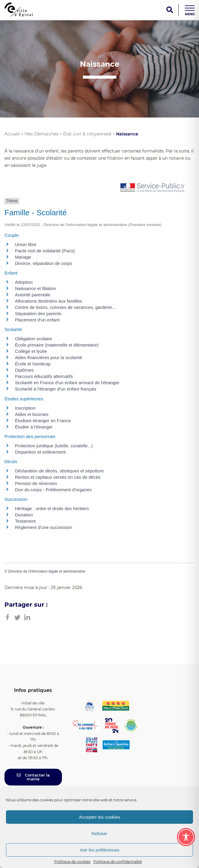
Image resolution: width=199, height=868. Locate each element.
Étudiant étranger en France (43, 421)
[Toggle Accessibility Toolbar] (186, 837)
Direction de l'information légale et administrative (47, 571)
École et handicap (33, 364)
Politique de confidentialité (118, 862)
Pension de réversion (36, 483)
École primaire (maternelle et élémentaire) (57, 345)
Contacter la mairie (33, 777)
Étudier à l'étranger (34, 427)
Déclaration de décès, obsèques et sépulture (59, 471)
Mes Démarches (41, 134)
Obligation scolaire (33, 339)
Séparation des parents (38, 314)
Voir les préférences (99, 850)
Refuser (99, 833)
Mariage (23, 257)
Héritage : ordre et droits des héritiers (52, 508)
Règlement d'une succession (44, 527)
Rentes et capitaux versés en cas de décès (58, 477)
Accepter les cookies (100, 817)
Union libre (26, 244)
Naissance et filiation (36, 288)
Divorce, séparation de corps (44, 263)
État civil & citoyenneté (87, 134)
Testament (25, 521)
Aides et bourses (32, 414)
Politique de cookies (72, 862)
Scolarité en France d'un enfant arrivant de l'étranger (67, 383)
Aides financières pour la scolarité (48, 357)
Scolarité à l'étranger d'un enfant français (56, 389)
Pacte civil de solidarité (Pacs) (45, 251)
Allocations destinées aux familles (48, 301)
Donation (24, 515)
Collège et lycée (31, 351)
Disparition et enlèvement (40, 452)
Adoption (24, 282)
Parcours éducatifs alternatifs (44, 376)
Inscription (25, 408)
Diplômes (24, 370)
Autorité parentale (33, 295)
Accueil (12, 134)
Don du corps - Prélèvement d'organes (53, 490)
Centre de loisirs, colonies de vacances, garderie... (65, 307)
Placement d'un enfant (37, 320)
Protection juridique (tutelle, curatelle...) (54, 446)
